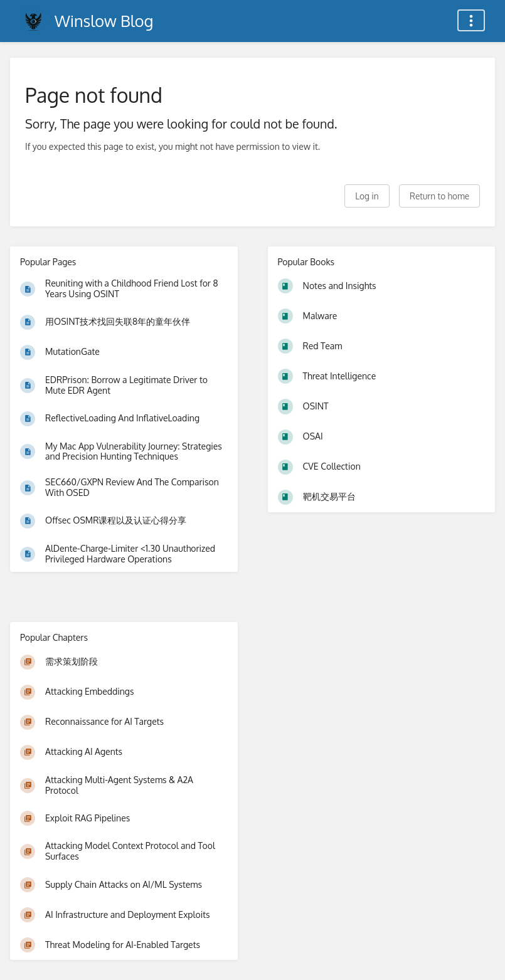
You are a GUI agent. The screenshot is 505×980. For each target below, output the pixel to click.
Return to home (439, 196)
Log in (367, 196)
